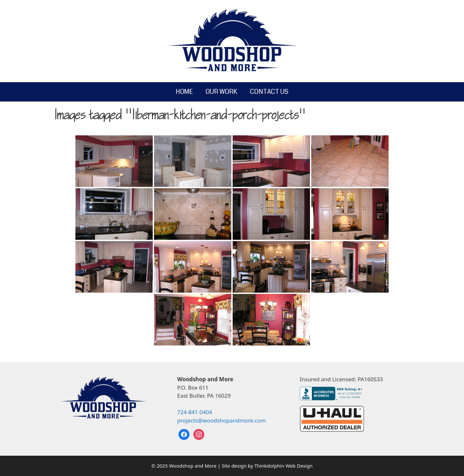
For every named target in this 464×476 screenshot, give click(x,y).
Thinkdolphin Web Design (284, 466)
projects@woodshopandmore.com (222, 420)
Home (184, 92)
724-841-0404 (195, 412)
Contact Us (269, 92)
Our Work (221, 92)
